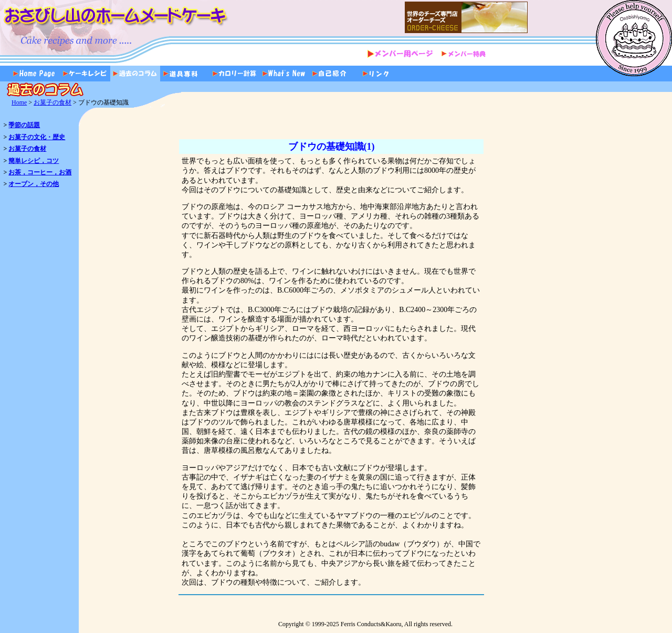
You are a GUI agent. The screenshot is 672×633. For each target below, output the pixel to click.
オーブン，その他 (34, 184)
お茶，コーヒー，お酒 (40, 172)
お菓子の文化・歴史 (37, 137)
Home (19, 102)
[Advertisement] (628, 297)
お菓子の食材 (52, 102)
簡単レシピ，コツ (34, 161)
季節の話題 (24, 125)
